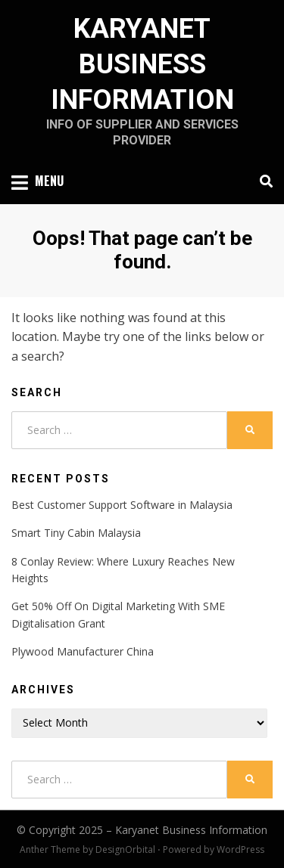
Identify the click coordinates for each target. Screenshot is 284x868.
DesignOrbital (125, 849)
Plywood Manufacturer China (83, 651)
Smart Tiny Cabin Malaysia (76, 533)
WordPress (240, 849)
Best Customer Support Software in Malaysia (122, 505)
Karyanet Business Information (142, 64)
